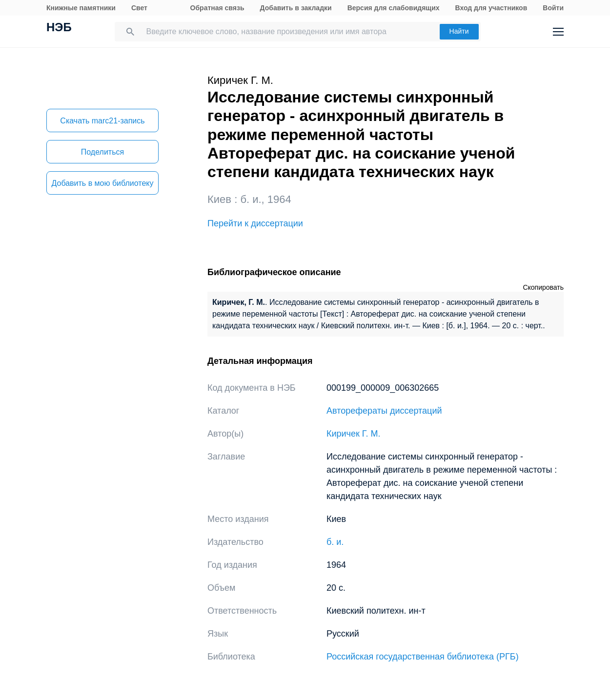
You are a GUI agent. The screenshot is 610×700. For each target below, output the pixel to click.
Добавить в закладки (296, 8)
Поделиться (102, 152)
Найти (459, 31)
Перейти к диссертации (255, 223)
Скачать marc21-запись (102, 121)
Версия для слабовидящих (394, 8)
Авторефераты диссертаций (384, 411)
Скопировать (543, 287)
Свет (139, 8)
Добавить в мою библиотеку (102, 183)
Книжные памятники (81, 8)
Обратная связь (217, 8)
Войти (553, 8)
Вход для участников (491, 8)
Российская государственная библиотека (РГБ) (423, 657)
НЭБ (59, 28)
